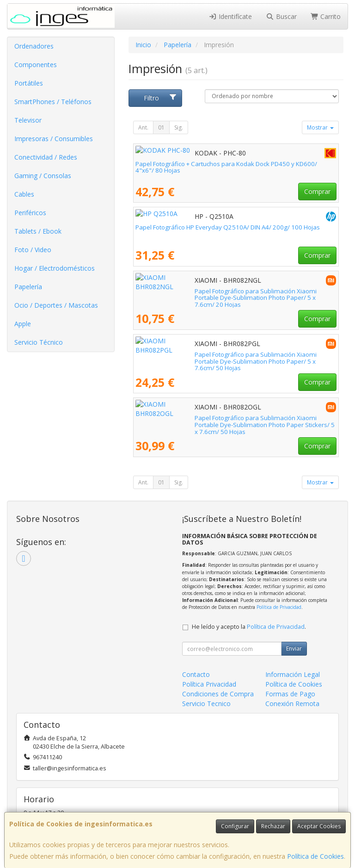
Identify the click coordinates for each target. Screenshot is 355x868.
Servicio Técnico (39, 342)
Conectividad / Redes (46, 157)
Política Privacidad (209, 684)
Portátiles (29, 83)
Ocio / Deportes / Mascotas (56, 305)
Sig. (179, 127)
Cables (24, 194)
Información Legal (293, 674)
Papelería (28, 287)
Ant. (143, 127)
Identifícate (231, 16)
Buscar (281, 16)
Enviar (294, 648)
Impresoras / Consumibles (54, 139)
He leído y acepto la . (249, 627)
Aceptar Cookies (319, 826)
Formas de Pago (290, 694)
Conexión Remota (292, 704)
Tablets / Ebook (38, 231)
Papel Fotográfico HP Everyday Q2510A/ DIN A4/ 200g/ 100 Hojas (228, 227)
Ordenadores (34, 46)
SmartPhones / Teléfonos (53, 102)
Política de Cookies (315, 856)
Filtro (160, 98)
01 (161, 127)
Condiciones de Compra (218, 694)
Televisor (28, 120)
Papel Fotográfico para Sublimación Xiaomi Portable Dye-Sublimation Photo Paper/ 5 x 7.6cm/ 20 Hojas (233, 294)
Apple (23, 324)
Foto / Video (33, 250)
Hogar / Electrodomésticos (55, 268)
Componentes (36, 65)
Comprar (317, 191)
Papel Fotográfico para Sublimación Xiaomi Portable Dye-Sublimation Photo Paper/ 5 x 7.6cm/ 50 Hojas (233, 358)
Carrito (326, 16)
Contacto (196, 674)
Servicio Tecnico (206, 704)
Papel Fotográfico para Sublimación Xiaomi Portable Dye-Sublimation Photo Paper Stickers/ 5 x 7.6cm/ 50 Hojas (233, 421)
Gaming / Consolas (43, 176)
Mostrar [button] (320, 127)
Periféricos (30, 213)
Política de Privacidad (279, 607)
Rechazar (273, 826)
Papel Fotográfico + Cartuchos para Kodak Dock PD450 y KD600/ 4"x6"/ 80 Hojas (226, 167)
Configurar (235, 826)
